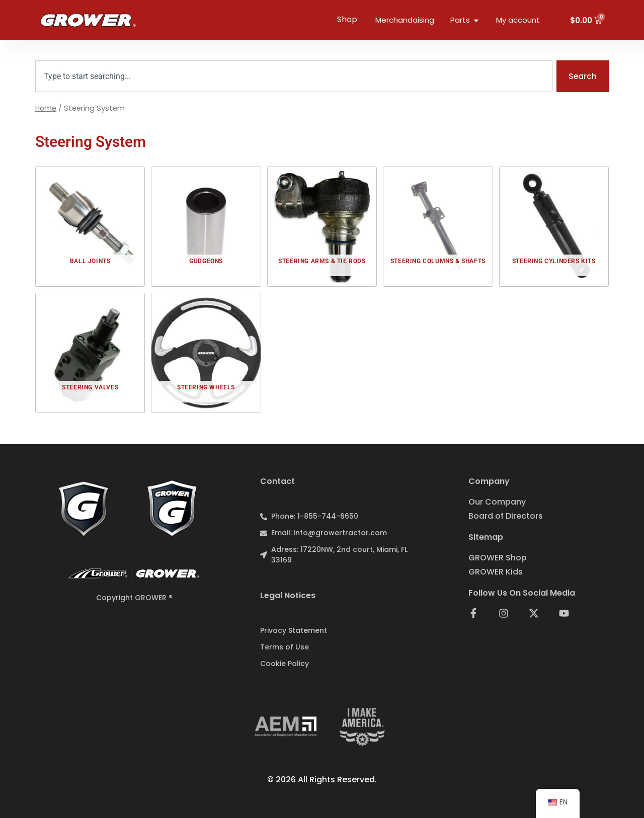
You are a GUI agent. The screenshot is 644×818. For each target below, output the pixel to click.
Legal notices (288, 595)
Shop (347, 19)
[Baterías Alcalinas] (90, 227)
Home (46, 109)
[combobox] (294, 76)
